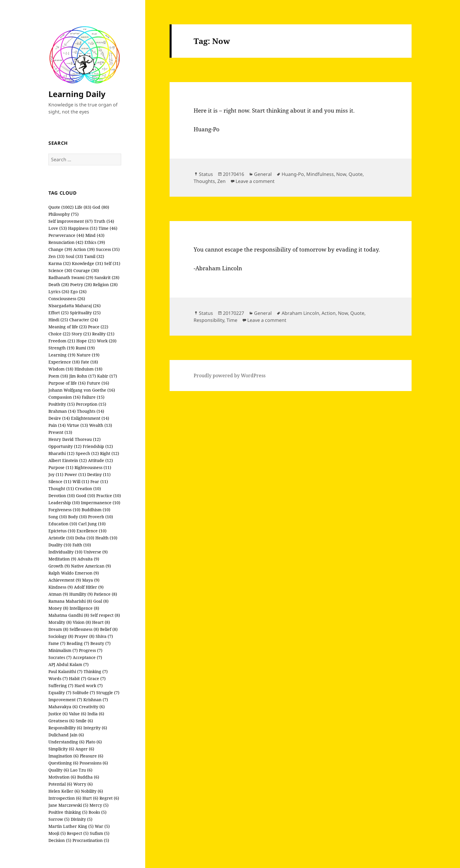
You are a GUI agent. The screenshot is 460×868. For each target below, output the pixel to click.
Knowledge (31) (87, 263)
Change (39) (60, 249)
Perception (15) (91, 404)
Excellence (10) (92, 531)
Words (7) (58, 678)
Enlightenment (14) (90, 418)
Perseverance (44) (66, 235)
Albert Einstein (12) (68, 460)
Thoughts (204, 181)
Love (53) (58, 228)
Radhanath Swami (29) (71, 277)
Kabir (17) (107, 376)
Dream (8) (58, 629)
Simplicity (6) (61, 749)
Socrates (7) (60, 657)
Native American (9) (91, 566)
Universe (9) (96, 552)
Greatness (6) (61, 721)
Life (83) (83, 207)
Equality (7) (60, 693)
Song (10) (58, 517)
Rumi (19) (85, 348)
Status (206, 174)
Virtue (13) (77, 425)
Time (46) (108, 228)
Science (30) (60, 270)
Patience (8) (105, 594)
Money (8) (58, 608)
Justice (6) (58, 714)
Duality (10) (60, 545)
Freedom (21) (62, 341)
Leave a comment (255, 181)
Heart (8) (101, 622)
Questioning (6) (63, 763)
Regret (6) (109, 798)
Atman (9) (58, 594)
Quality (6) (59, 770)
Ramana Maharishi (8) (70, 601)
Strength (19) (61, 348)
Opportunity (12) (65, 446)
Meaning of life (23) (68, 327)
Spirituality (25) (85, 313)
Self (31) (112, 263)
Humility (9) (81, 594)
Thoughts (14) (91, 411)
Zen (221, 181)
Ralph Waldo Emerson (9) (74, 573)
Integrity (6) (95, 728)
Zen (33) (56, 256)
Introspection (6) (65, 798)
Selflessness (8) (84, 629)
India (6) (96, 714)
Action (329, 313)
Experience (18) (64, 362)
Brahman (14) (62, 411)
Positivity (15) (62, 404)
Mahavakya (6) (63, 707)
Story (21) (81, 334)
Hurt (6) (90, 798)
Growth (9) (59, 566)
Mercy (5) (99, 805)
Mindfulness (320, 174)
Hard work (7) (89, 686)
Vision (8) (82, 622)
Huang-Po (293, 174)
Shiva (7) (104, 636)
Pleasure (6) (92, 756)
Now (341, 174)
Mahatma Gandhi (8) (69, 615)
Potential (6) (60, 784)
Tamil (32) (94, 256)
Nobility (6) (92, 791)
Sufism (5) (100, 833)
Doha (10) (85, 538)
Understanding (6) (66, 742)
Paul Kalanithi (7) (65, 671)
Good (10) (86, 496)
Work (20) (107, 341)
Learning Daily (77, 94)
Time (232, 320)
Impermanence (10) (101, 503)
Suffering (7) (61, 686)
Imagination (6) (64, 756)
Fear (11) (99, 481)
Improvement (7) (65, 700)
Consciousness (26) (67, 299)
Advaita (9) (88, 559)
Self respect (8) (105, 615)
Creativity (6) (92, 707)
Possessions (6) (94, 763)
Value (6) (78, 714)
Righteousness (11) (93, 467)
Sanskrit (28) (107, 277)
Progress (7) (91, 650)
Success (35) (108, 249)
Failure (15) (93, 397)
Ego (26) (78, 292)
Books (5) (98, 812)
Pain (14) (57, 425)
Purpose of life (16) (67, 383)
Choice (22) (59, 334)
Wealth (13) (101, 425)
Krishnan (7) (96, 700)
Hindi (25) (58, 320)
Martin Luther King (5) (71, 826)
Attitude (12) (100, 460)
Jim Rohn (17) (83, 376)
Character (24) (84, 320)
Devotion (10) (62, 496)
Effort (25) (59, 313)
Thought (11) (61, 489)
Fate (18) (89, 362)
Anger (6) (85, 749)
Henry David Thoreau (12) (75, 439)
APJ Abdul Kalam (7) (69, 664)
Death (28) (59, 284)
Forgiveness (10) (64, 510)
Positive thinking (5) (68, 812)
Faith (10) (82, 545)
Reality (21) (103, 334)
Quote (356, 174)
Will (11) (81, 481)
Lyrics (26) (59, 292)
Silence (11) (60, 481)
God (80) (101, 207)
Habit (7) (78, 678)
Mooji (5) (57, 833)
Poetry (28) (81, 284)
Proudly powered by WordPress (230, 376)
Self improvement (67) (71, 221)
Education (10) (63, 524)
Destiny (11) (99, 474)
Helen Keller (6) (64, 791)
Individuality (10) (65, 552)
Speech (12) (87, 453)
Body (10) (77, 517)
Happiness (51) (83, 228)
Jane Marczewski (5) (68, 805)
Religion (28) (105, 284)
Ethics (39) (95, 242)
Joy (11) (56, 474)
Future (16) (98, 383)
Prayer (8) (84, 636)
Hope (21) (86, 341)
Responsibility (209, 320)
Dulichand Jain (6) (66, 735)
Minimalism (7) (63, 650)
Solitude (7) (84, 693)
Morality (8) (60, 622)
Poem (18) (58, 376)
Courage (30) (86, 270)
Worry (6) (83, 784)
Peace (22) (98, 327)
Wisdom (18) (61, 369)
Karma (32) (60, 263)
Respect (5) (78, 833)
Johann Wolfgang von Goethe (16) (82, 390)
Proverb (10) (100, 517)
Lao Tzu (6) (81, 770)
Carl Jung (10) (92, 524)
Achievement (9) (65, 580)
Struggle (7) (108, 693)
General (263, 174)
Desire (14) (59, 418)
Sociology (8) (61, 636)
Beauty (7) (100, 643)
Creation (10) (88, 489)
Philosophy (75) (64, 214)
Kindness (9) (61, 587)
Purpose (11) (61, 467)
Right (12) (110, 453)
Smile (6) (84, 721)
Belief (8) (109, 629)
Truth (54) (104, 221)
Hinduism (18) (88, 369)
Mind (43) (95, 235)
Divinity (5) (82, 819)
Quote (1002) (61, 207)
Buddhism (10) (96, 510)
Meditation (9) (62, 559)
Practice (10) (109, 496)
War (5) (102, 826)
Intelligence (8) (84, 608)
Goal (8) (101, 601)
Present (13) (60, 432)
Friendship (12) (98, 446)
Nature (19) (88, 355)
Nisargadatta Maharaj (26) (75, 306)
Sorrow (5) (59, 819)
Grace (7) (97, 678)
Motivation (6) (62, 777)
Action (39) (84, 249)
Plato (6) (94, 742)
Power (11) (75, 474)
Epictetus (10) (62, 531)
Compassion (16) (65, 397)
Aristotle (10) (61, 538)
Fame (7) (57, 643)
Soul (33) (74, 256)
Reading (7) (78, 643)
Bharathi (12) (61, 453)
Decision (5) (60, 840)
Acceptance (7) (87, 657)
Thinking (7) (96, 671)
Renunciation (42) (66, 242)
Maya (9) (91, 580)
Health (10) (106, 538)
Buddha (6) (88, 777)
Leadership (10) (64, 503)
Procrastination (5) (91, 840)
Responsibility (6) (65, 728)
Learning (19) (62, 355)
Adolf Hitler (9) (89, 587)
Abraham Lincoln (300, 313)
